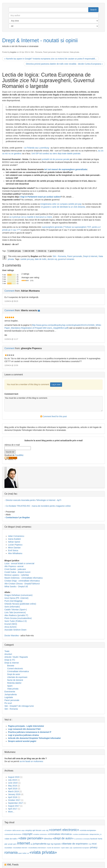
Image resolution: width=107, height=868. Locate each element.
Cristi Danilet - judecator (15, 569)
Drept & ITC (10, 660)
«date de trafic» (11, 839)
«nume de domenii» (53, 848)
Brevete (11, 666)
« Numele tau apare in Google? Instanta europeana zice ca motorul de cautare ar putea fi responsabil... (50, 59)
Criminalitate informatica (18, 671)
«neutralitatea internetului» (37, 848)
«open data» (65, 848)
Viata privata (74, 52)
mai (90, 844)
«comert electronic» (64, 830)
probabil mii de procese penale (55, 159)
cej (47, 830)
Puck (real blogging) (13, 601)
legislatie (57, 844)
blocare (39, 830)
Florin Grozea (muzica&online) (18, 618)
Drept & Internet (63, 52)
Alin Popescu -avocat (14, 566)
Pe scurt (8, 703)
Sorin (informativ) (12, 607)
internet (24, 843)
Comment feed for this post (54, 416)
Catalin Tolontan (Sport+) (16, 610)
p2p (71, 848)
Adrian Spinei (14, 542)
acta (14, 830)
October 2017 (14, 800)
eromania (86, 839)
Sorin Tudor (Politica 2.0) (16, 621)
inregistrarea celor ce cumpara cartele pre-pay (61, 204)
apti (34, 830)
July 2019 (12, 780)
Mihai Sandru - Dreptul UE (16, 586)
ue (28, 853)
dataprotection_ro (96, 834)
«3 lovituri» (8, 830)
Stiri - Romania (37, 52)
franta (100, 839)
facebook (94, 839)
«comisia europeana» (88, 830)
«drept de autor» (63, 838)
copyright (27, 834)
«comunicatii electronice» (13, 834)
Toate (7, 651)
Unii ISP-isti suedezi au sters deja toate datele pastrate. (56, 154)
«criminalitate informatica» (60, 834)
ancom (19, 830)
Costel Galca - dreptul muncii (17, 572)
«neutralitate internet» (20, 848)
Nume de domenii (15, 680)
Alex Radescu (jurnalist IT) (16, 615)
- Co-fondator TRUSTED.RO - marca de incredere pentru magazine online (38, 506)
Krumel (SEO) (11, 624)
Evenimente (10, 692)
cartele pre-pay (15, 251)
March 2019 (13, 791)
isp (32, 844)
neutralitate (8, 848)
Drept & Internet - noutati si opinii (40, 40)
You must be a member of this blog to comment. (53, 404)
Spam (10, 686)
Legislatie (9, 697)
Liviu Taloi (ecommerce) (15, 612)
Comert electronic (15, 669)
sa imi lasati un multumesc (31, 761)
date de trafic (29, 251)
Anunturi (8, 654)
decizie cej (42, 251)
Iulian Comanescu (16, 536)
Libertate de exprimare (17, 677)
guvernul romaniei (57, 251)
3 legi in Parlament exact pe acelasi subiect (40, 197)
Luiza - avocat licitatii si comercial (19, 563)
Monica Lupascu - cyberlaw (17, 575)
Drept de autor (14, 674)
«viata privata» (43, 852)
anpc (23, 830)
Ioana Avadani (14, 539)
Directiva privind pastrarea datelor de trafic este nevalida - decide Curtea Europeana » (64, 64)
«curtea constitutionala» (81, 834)
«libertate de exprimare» (75, 844)
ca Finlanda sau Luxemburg (37, 148)
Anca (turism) (10, 627)
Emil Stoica (13, 550)
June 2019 (13, 783)
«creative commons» (40, 834)
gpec (15, 844)
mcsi (94, 844)
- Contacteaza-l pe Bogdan (17, 517)
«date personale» (31, 838)
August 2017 (14, 806)
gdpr (6, 844)
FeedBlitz (19, 455)
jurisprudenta (40, 844)
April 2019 (13, 789)
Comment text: (12, 394)
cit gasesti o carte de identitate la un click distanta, (63, 207)
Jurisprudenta (11, 694)
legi (52, 844)
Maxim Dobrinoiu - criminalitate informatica (24, 578)
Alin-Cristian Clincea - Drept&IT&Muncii (22, 584)
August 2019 (14, 777)
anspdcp (29, 830)
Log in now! (56, 385)
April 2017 (13, 809)
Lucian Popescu (15, 545)
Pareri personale (49, 52)
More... (11, 812)
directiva (48, 839)
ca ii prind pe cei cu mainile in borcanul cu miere (31, 217)
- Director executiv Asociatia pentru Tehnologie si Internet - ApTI (33, 500)
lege (49, 844)
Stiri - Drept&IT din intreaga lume (19, 706)
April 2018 (13, 797)
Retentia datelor (14, 683)
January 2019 (14, 794)
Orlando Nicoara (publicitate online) (20, 604)
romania (11, 852)
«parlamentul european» (81, 848)
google (10, 844)
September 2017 (16, 803)
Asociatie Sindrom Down (15, 630)
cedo (44, 830)
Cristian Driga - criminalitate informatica (22, 581)
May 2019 (12, 786)
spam (20, 853)
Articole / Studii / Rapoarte (16, 657)
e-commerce (78, 839)
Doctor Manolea (12, 636)
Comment (9, 291)
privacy (94, 847)
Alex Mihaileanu (15, 553)
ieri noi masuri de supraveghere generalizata (66, 169)
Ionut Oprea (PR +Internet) (16, 598)
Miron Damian (14, 548)
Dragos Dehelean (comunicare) (19, 595)
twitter (24, 853)
